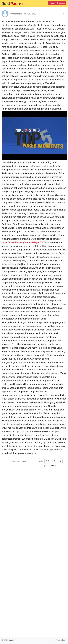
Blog (58, 640)
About (63, 640)
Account (61, 3)
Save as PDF (50, 466)
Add (52, 3)
